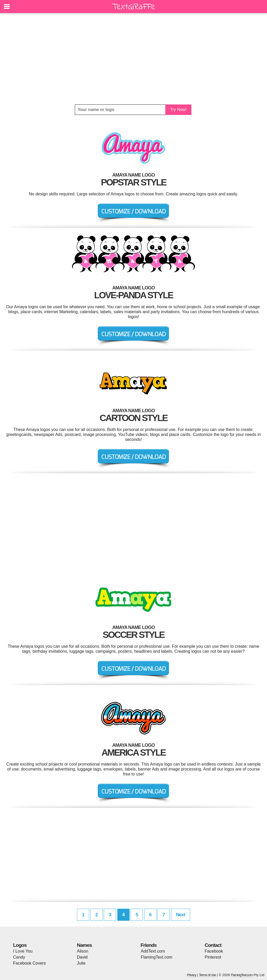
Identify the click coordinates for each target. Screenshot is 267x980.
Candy (19, 957)
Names (84, 945)
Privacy (192, 975)
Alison (83, 951)
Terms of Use (207, 975)
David (82, 957)
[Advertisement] (133, 59)
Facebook (214, 951)
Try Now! (178, 110)
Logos (20, 945)
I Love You (23, 951)
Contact (213, 945)
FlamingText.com (157, 957)
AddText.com (153, 951)
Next (181, 915)
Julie (81, 963)
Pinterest (213, 957)
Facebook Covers (29, 963)
